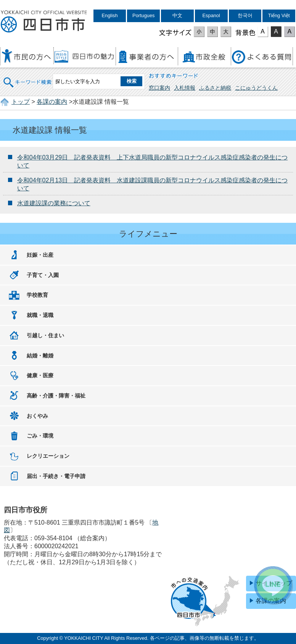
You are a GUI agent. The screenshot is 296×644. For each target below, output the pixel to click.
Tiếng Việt (279, 15)
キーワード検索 (28, 77)
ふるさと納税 (215, 88)
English (110, 15)
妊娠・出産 (40, 255)
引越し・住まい (45, 335)
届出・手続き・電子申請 (56, 476)
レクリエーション (48, 456)
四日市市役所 (44, 22)
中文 (177, 15)
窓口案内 (159, 88)
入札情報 (185, 88)
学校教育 (37, 295)
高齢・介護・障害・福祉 (56, 396)
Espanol (211, 15)
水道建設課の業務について (54, 203)
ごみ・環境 (40, 436)
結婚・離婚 (40, 356)
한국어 (245, 15)
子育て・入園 (43, 275)
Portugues (143, 15)
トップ (21, 102)
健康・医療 (40, 375)
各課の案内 (52, 102)
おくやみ (37, 416)
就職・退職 (40, 315)
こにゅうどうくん (256, 88)
